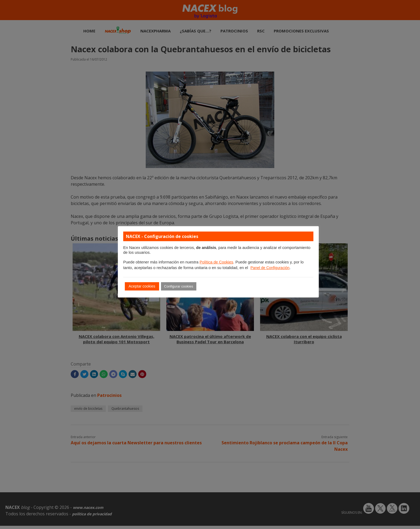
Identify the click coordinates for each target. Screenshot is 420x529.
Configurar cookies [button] (179, 286)
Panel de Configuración (270, 268)
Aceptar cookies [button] (142, 286)
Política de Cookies (216, 262)
